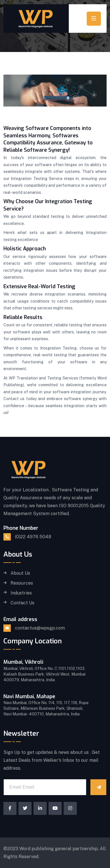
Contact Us (22, 603)
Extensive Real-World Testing (39, 287)
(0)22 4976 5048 (33, 537)
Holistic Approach (25, 249)
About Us (20, 573)
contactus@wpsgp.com (40, 628)
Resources (22, 583)
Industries (21, 593)
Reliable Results (23, 317)
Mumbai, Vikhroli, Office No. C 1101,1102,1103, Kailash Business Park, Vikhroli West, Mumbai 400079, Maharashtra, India (44, 674)
